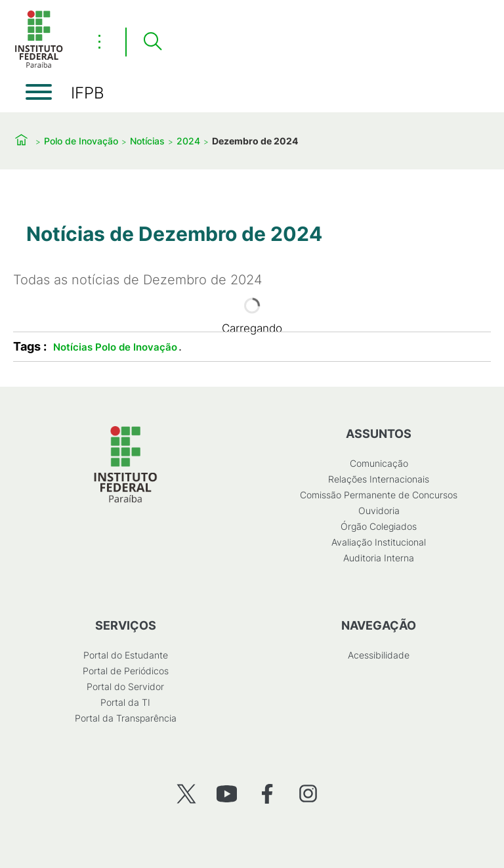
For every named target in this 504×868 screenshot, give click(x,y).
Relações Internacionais (379, 479)
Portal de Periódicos (126, 671)
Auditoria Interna (379, 558)
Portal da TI (125, 702)
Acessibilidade (379, 655)
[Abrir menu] (39, 92)
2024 (188, 141)
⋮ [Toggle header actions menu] (99, 41)
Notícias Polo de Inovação (115, 347)
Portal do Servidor (125, 686)
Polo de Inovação (81, 141)
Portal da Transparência (126, 718)
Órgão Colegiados (379, 526)
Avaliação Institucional (379, 542)
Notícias (147, 141)
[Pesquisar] (152, 42)
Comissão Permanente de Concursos (379, 495)
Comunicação (379, 463)
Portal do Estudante (126, 655)
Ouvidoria (379, 510)
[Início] (39, 65)
